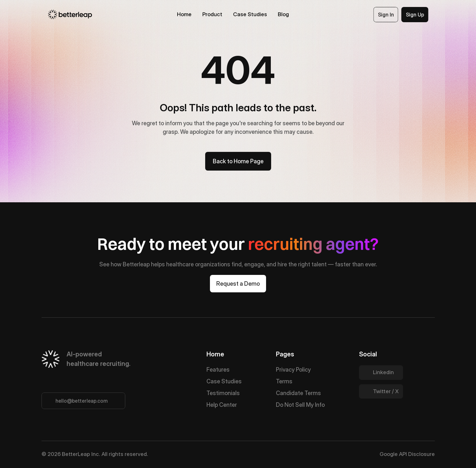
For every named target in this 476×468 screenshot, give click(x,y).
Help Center (222, 405)
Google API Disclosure (407, 454)
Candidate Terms (298, 393)
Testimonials (223, 393)
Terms (284, 381)
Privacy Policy (293, 370)
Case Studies (224, 381)
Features (218, 370)
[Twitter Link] (381, 373)
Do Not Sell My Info (300, 405)
